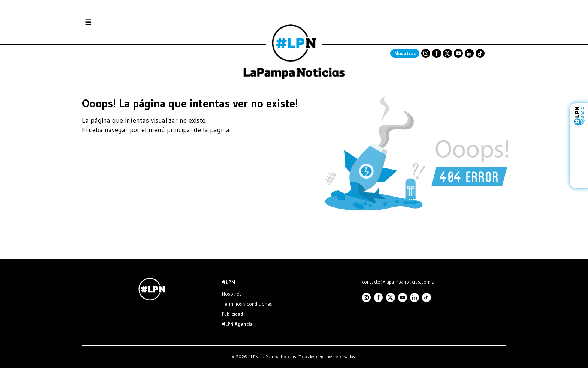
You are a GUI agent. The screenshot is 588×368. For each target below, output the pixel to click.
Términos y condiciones (247, 304)
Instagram (426, 53)
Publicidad (232, 314)
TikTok (480, 53)
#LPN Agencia (237, 324)
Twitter (447, 53)
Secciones (109, 22)
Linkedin (469, 53)
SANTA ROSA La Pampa (459, 36)
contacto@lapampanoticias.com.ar (399, 282)
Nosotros (405, 53)
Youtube (458, 53)
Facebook (436, 53)
